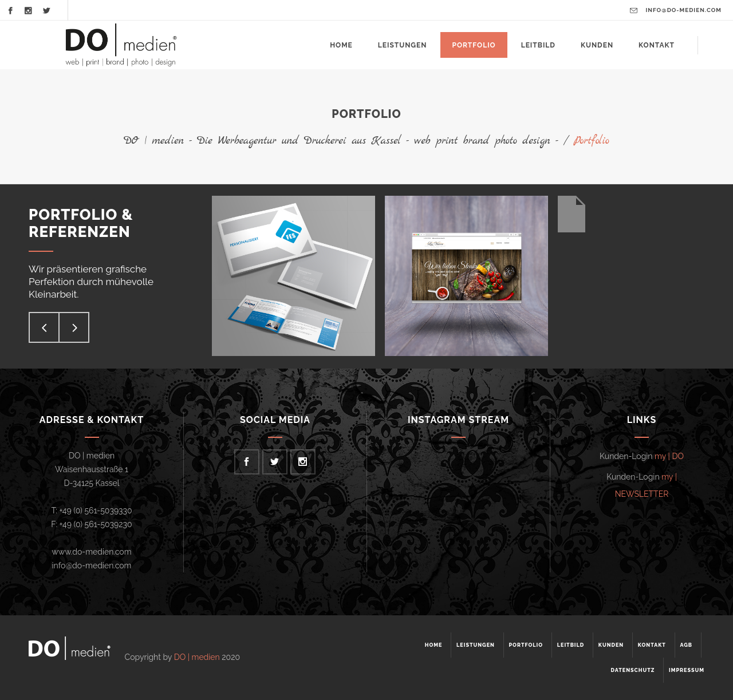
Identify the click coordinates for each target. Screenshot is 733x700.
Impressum (687, 670)
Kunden (611, 645)
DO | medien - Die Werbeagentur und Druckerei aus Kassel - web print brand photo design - (341, 141)
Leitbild (571, 645)
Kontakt (652, 645)
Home (434, 645)
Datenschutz (633, 670)
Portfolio (526, 645)
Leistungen (476, 645)
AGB (686, 645)
